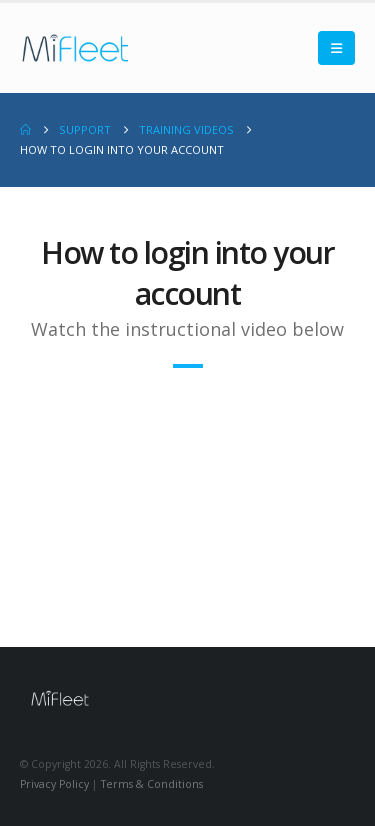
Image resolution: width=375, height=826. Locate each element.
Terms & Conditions (152, 784)
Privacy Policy (54, 784)
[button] (336, 48)
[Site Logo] (75, 48)
